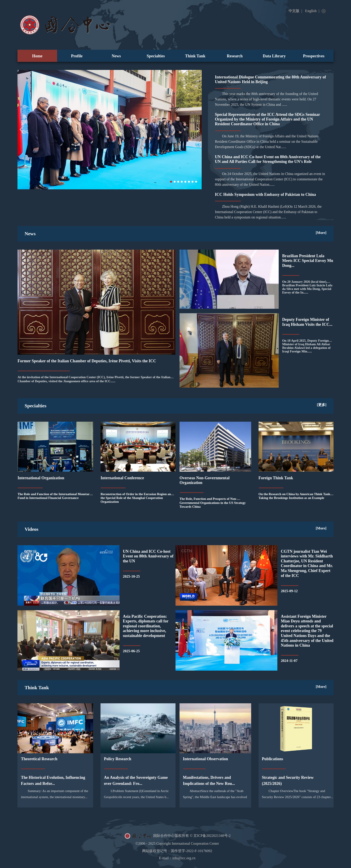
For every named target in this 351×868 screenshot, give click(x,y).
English (311, 11)
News (116, 56)
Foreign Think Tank (276, 478)
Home (37, 56)
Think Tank (195, 56)
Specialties (156, 56)
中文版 (294, 11)
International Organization (41, 478)
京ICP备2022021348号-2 (212, 836)
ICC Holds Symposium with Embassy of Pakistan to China (265, 194)
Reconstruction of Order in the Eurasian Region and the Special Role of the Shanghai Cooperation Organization (137, 498)
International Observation (205, 759)
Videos (32, 529)
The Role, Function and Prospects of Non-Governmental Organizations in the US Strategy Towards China (213, 503)
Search (324, 11)
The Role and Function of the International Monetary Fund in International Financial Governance (54, 496)
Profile (77, 56)
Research (235, 56)
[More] (321, 233)
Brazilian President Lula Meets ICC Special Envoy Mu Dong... (308, 261)
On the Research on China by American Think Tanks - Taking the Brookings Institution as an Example (296, 496)
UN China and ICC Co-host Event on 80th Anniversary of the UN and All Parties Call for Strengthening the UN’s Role (268, 159)
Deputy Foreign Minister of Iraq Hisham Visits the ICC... (307, 322)
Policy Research (118, 759)
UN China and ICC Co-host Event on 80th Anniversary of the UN (148, 556)
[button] (171, 182)
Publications (273, 759)
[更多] (322, 405)
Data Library (274, 56)
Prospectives (314, 56)
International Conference (122, 478)
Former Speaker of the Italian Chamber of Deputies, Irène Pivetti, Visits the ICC (87, 361)
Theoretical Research (39, 759)
